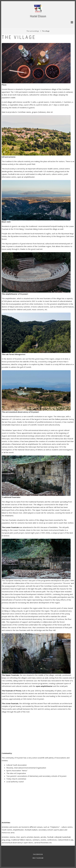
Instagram (38, 858)
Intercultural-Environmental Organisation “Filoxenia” (50, 583)
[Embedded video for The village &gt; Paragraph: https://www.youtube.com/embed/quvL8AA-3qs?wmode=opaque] (28, 802)
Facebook (38, 854)
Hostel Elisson (38, 16)
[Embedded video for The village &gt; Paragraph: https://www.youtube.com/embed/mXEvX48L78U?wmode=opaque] (28, 733)
